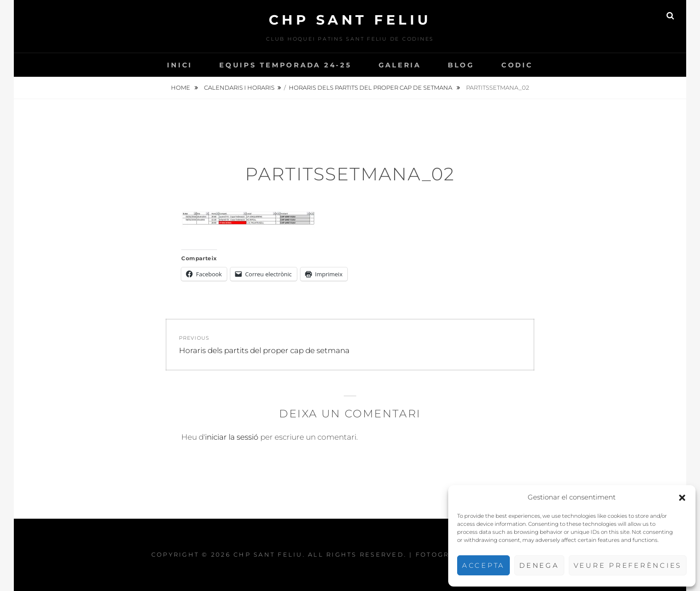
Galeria (400, 65)
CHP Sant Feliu (350, 20)
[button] (682, 498)
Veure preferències (628, 565)
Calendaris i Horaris (239, 87)
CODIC (517, 65)
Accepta (483, 565)
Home (181, 87)
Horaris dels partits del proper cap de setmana (371, 87)
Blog (461, 65)
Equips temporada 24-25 (285, 65)
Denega (539, 565)
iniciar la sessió (232, 437)
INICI (180, 65)
